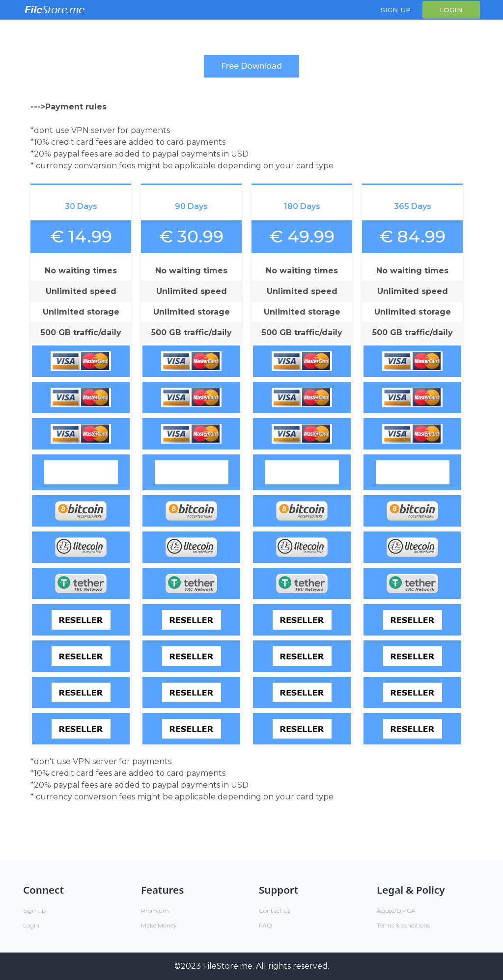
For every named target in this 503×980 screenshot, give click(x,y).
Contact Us (275, 911)
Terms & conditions (403, 925)
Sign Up (396, 10)
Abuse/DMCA (396, 911)
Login (451, 10)
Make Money (159, 925)
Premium (155, 911)
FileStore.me (228, 966)
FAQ (265, 925)
